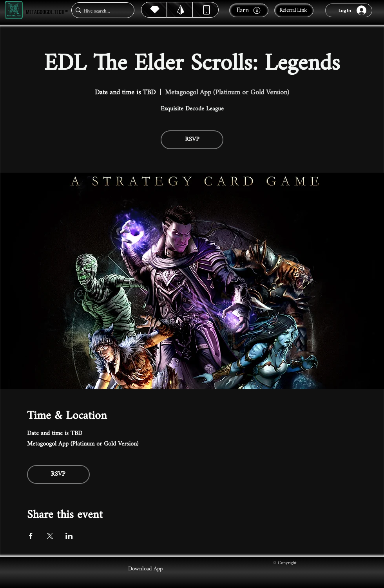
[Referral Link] (294, 10)
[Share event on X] (50, 536)
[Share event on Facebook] (31, 536)
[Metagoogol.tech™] (14, 10)
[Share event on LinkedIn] (69, 536)
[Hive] (154, 10)
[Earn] (249, 10)
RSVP (192, 140)
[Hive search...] (101, 11)
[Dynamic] (206, 10)
